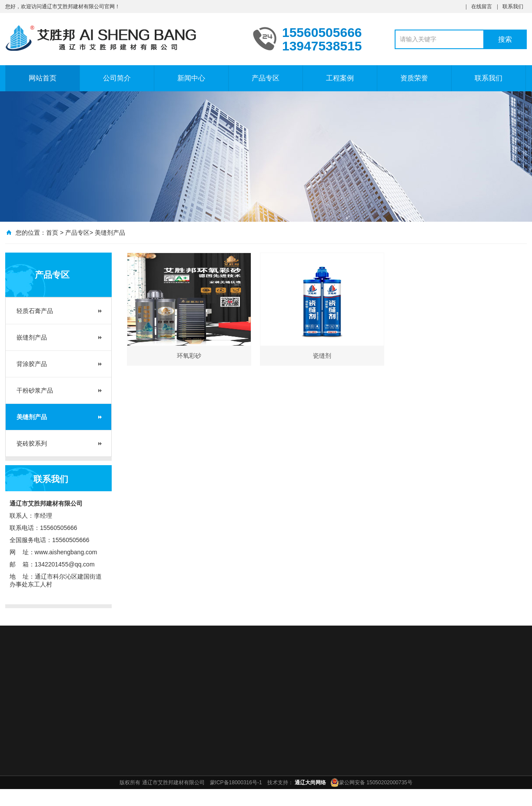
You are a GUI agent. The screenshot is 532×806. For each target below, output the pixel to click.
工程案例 (340, 78)
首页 (52, 233)
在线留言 (482, 7)
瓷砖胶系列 (32, 443)
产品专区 (266, 78)
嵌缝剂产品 (32, 337)
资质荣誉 (414, 78)
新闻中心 (191, 78)
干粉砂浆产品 (35, 390)
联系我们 (513, 7)
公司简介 (117, 78)
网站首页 (43, 78)
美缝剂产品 (110, 233)
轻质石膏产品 (35, 311)
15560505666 (59, 528)
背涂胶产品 (32, 364)
